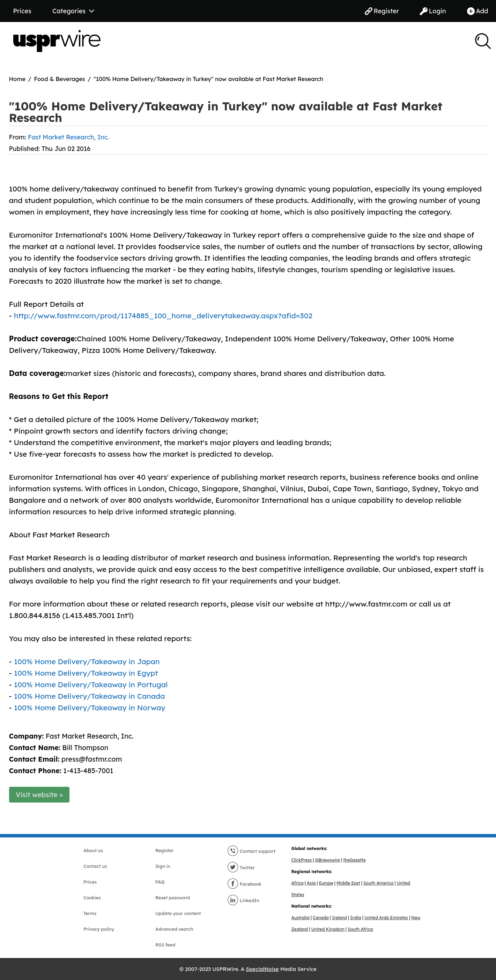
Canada (321, 918)
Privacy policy (99, 929)
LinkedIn (243, 900)
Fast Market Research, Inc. (68, 137)
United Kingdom (328, 929)
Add (478, 11)
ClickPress (302, 860)
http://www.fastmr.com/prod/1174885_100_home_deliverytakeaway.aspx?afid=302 (163, 315)
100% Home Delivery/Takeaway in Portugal (91, 684)
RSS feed (165, 945)
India (356, 918)
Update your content (178, 913)
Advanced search (174, 929)
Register (382, 11)
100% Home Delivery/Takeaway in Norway (90, 707)
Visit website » (39, 795)
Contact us (95, 866)
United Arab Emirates (386, 918)
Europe (326, 883)
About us (93, 850)
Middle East (348, 883)
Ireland (339, 918)
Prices (22, 11)
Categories (73, 11)
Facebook (244, 884)
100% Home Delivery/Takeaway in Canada (90, 696)
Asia (311, 883)
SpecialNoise (262, 969)
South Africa (360, 929)
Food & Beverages (60, 79)
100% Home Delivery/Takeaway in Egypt (86, 673)
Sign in (163, 866)
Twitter (241, 868)
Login (433, 11)
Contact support (251, 851)
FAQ (160, 882)
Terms (90, 913)
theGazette (354, 860)
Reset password (173, 898)
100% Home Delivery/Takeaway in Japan (87, 661)
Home (17, 79)
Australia (301, 918)
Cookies (92, 898)
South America (378, 883)
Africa (298, 883)
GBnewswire (327, 860)
